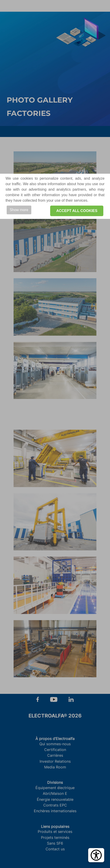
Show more (19, 210)
